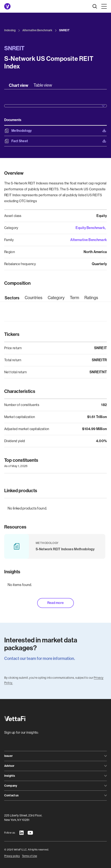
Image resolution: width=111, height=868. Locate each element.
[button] (103, 6)
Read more (56, 603)
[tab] (19, 85)
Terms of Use (29, 856)
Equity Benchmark (90, 228)
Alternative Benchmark (89, 240)
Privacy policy (12, 856)
